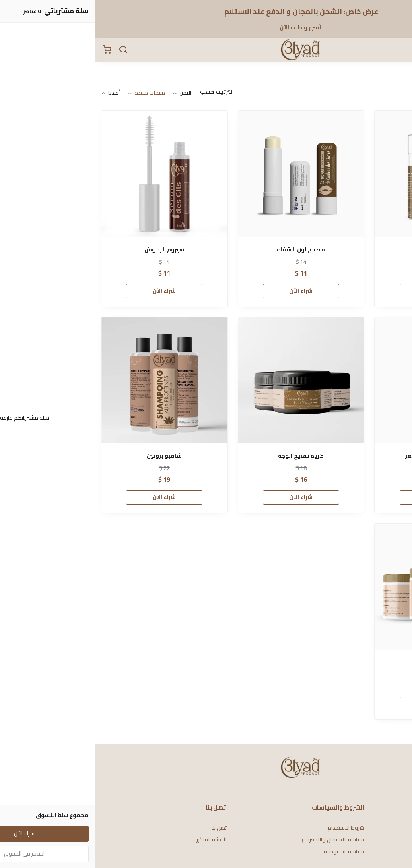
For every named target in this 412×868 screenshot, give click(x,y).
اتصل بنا (125, 828)
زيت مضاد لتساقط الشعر (343, 456)
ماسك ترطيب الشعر (343, 662)
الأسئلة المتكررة (115, 840)
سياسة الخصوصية (249, 852)
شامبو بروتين (69, 456)
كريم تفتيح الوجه (206, 456)
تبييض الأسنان (343, 250)
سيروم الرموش (69, 250)
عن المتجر (396, 828)
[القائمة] (400, 50)
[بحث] (28, 50)
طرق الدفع (394, 840)
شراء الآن (343, 291)
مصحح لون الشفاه (206, 250)
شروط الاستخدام (251, 828)
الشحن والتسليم (389, 852)
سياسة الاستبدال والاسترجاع (238, 840)
